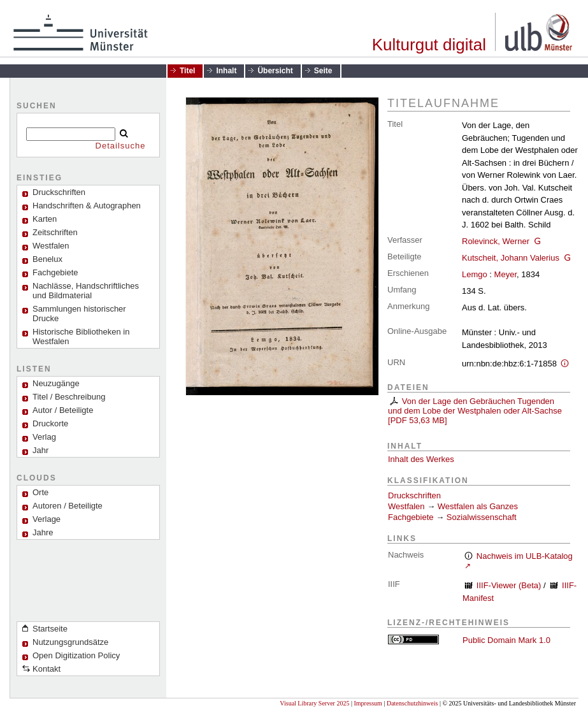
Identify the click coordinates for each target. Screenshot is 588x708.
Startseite (50, 629)
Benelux (47, 259)
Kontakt (47, 669)
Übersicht (275, 71)
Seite (323, 71)
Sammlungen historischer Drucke (79, 314)
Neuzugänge (56, 383)
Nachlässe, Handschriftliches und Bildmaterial (86, 291)
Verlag (44, 437)
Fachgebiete (55, 272)
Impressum (368, 703)
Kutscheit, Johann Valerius (511, 258)
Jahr (40, 450)
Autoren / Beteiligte (68, 506)
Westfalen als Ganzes (478, 506)
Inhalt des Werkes (421, 459)
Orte (40, 492)
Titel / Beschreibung (69, 397)
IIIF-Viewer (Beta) (509, 585)
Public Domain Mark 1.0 (506, 640)
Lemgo (475, 274)
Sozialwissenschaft (482, 517)
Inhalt (226, 71)
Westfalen (51, 246)
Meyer (506, 274)
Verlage (47, 519)
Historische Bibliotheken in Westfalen (81, 336)
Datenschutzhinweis (412, 703)
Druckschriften (414, 495)
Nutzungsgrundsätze (70, 642)
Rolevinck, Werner (496, 241)
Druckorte (50, 423)
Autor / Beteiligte (63, 410)
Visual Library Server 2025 (314, 703)
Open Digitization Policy (76, 655)
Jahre (43, 532)
